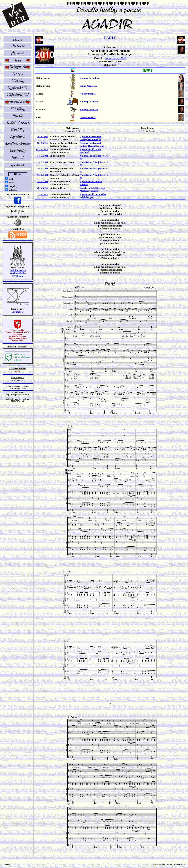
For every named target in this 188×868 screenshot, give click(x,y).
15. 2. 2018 (43, 143)
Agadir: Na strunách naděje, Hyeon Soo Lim (92, 144)
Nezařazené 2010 (116, 58)
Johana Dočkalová (90, 78)
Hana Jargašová (89, 86)
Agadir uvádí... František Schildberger (93, 196)
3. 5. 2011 (43, 162)
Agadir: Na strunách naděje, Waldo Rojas (91, 138)
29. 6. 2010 (43, 188)
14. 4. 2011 (43, 181)
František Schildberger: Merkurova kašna (92, 189)
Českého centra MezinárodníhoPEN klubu (18, 273)
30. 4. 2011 (43, 169)
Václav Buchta (88, 94)
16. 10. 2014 (42, 149)
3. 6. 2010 (43, 194)
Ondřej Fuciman (89, 102)
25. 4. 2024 (43, 136)
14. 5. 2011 (43, 156)
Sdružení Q (18, 312)
